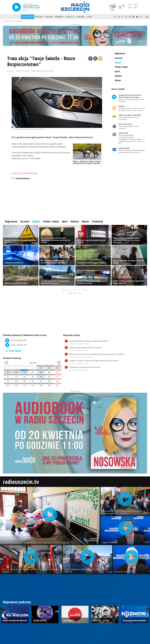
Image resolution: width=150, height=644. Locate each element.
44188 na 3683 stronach (75, 293)
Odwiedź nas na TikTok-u (130, 17)
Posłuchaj (97, 221)
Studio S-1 (70, 17)
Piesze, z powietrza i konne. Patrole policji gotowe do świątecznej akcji (87, 162)
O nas (89, 17)
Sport (117, 71)
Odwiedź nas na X (123, 17)
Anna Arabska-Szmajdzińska (43, 71)
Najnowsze (120, 53)
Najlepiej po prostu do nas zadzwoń (115, 17)
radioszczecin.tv (21, 482)
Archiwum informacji (12, 358)
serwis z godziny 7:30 (15, 345)
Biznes (118, 80)
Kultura (118, 76)
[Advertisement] (57, 199)
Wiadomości (28, 17)
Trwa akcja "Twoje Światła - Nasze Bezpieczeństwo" (41, 61)
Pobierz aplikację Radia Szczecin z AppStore (129, 126)
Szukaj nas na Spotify (133, 17)
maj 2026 (33, 363)
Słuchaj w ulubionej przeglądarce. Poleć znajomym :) (131, 98)
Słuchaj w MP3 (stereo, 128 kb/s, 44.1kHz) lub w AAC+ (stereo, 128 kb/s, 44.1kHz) (132, 108)
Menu (147, 17)
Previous (2, 611)
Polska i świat (121, 67)
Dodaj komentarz (21, 178)
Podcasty (39, 17)
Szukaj (141, 17)
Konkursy (59, 17)
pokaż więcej (13, 351)
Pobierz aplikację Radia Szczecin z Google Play (130, 117)
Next (148, 611)
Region (20, 21)
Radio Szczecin (9, 21)
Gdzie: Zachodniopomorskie (25, 173)
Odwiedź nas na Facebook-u (119, 17)
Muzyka (49, 17)
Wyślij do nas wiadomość (137, 17)
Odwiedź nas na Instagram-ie (126, 17)
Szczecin (119, 58)
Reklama (81, 17)
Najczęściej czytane (72, 335)
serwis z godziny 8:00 (15, 340)
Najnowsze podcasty (17, 602)
